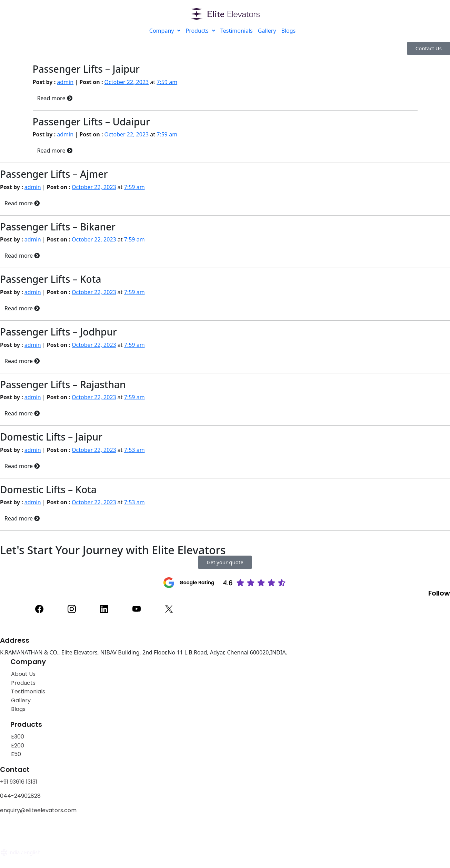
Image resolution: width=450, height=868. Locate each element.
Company (165, 31)
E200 (18, 746)
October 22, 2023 (127, 82)
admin (65, 82)
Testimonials (237, 31)
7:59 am (167, 82)
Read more (55, 98)
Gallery (267, 31)
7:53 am (134, 450)
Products (200, 31)
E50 (16, 754)
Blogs (288, 31)
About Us (23, 674)
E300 (18, 737)
